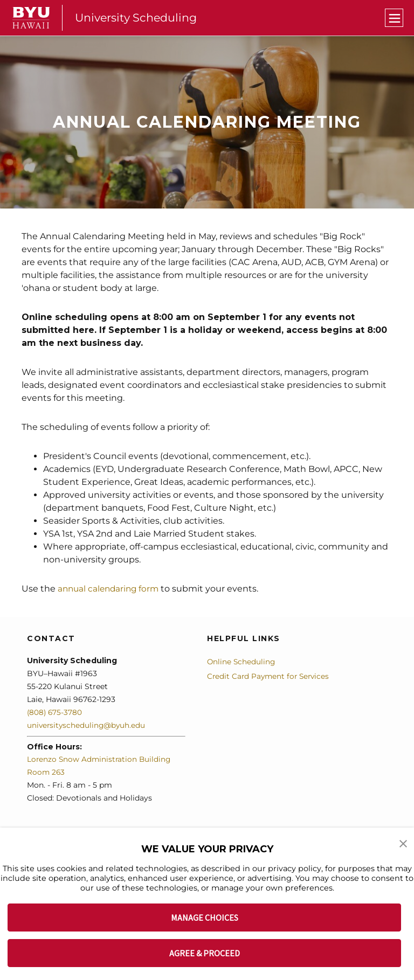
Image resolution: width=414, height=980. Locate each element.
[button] (403, 843)
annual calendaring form (111, 588)
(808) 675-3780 (55, 712)
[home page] (31, 18)
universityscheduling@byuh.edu (87, 725)
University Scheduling (137, 18)
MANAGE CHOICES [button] (205, 918)
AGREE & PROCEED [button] (205, 953)
